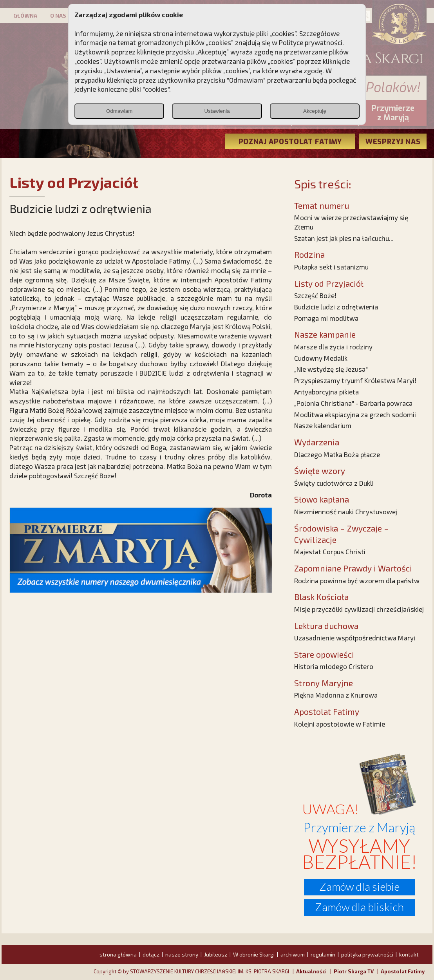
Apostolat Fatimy (403, 971)
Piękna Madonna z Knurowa (336, 695)
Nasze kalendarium (323, 425)
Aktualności (311, 971)
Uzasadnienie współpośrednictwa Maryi (355, 638)
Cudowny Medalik (321, 358)
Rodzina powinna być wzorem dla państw (357, 580)
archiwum (293, 954)
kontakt (409, 954)
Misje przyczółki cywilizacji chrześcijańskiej (359, 609)
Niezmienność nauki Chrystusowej (346, 512)
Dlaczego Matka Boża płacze (337, 454)
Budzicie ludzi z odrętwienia (336, 307)
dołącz (151, 954)
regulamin (323, 954)
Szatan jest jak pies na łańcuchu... (344, 238)
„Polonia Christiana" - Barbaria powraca (353, 403)
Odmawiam (119, 111)
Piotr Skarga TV (354, 971)
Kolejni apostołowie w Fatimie (340, 724)
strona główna (118, 954)
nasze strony (182, 954)
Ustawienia (217, 111)
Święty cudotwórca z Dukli (334, 483)
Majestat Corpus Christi (330, 551)
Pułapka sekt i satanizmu (331, 267)
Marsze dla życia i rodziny (333, 347)
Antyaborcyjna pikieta (326, 392)
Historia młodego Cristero (334, 666)
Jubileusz (216, 954)
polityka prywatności (367, 954)
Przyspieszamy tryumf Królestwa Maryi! (355, 380)
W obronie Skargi (254, 954)
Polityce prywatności (311, 42)
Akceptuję (315, 111)
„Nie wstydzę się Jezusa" (331, 369)
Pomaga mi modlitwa (326, 318)
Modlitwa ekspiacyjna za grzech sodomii (355, 414)
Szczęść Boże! (315, 295)
